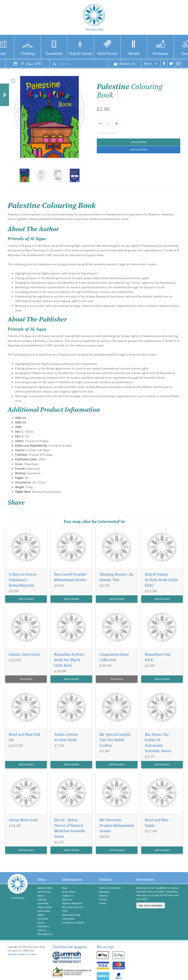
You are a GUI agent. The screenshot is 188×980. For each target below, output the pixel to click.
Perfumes (161, 54)
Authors (42, 930)
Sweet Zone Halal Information (71, 917)
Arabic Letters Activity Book (66, 737)
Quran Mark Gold (23, 820)
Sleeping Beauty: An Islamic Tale (116, 577)
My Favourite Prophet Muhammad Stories (117, 826)
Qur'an (41, 922)
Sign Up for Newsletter (151, 905)
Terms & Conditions (110, 888)
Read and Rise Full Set (24, 737)
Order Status (69, 892)
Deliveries (104, 892)
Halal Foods (107, 54)
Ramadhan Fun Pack (158, 657)
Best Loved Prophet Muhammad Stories (70, 577)
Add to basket (139, 142)
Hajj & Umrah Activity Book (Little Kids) (161, 580)
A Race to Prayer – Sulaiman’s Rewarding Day (24, 580)
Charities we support (73, 922)
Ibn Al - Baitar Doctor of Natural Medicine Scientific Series (70, 828)
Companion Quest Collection (114, 657)
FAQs (65, 911)
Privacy (103, 899)
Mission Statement (72, 903)
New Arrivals (44, 892)
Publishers (43, 926)
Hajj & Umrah (81, 54)
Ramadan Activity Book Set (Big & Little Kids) (69, 660)
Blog (64, 888)
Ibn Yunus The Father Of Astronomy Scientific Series (158, 743)
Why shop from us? (73, 907)
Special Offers (45, 888)
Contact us (68, 896)
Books (41, 896)
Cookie (103, 903)
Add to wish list (139, 150)
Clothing (27, 54)
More (151, 63)
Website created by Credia (22, 954)
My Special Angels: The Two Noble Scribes (115, 740)
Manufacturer (45, 934)
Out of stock (26, 679)
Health (134, 54)
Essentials (54, 54)
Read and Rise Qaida (157, 823)
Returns (104, 896)
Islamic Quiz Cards (24, 655)
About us (67, 899)
